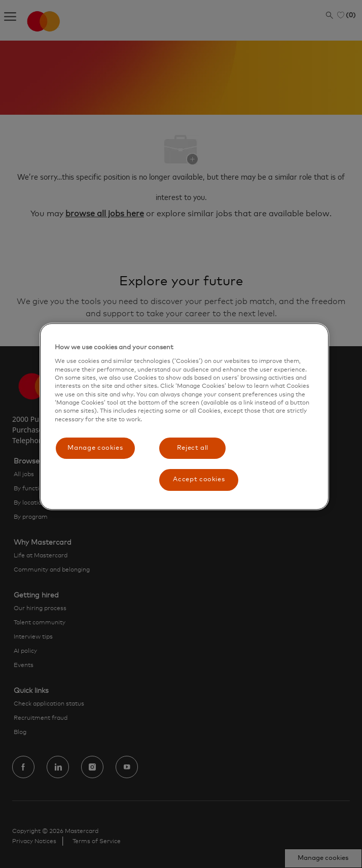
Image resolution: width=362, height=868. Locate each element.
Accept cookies (199, 479)
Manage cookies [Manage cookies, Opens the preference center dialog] (95, 448)
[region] (184, 416)
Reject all (193, 448)
